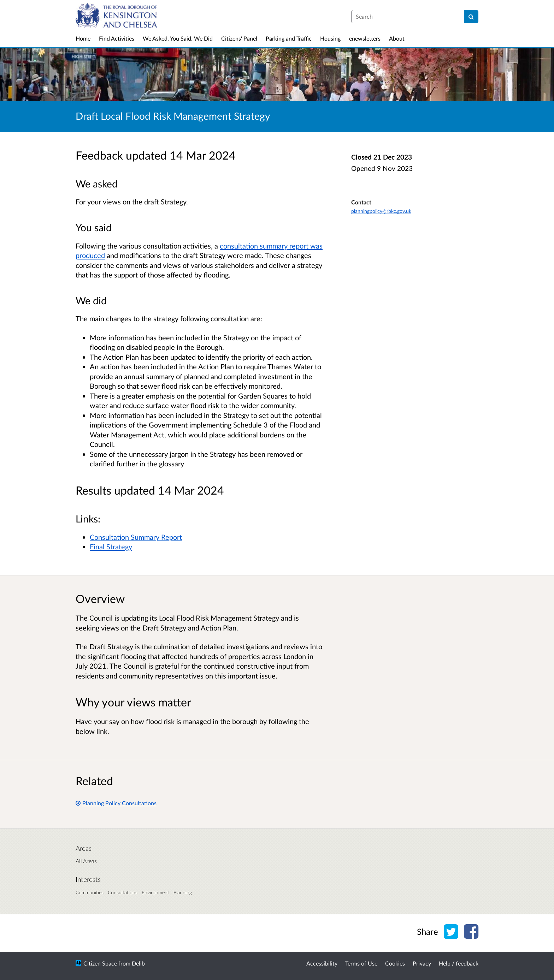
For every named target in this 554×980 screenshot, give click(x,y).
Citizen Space (100, 963)
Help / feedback (459, 963)
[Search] (471, 17)
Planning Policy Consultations (116, 803)
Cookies (395, 963)
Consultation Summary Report (136, 537)
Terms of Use (361, 963)
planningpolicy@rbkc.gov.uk (381, 211)
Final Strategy (111, 546)
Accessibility (322, 963)
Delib (138, 963)
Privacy (422, 963)
